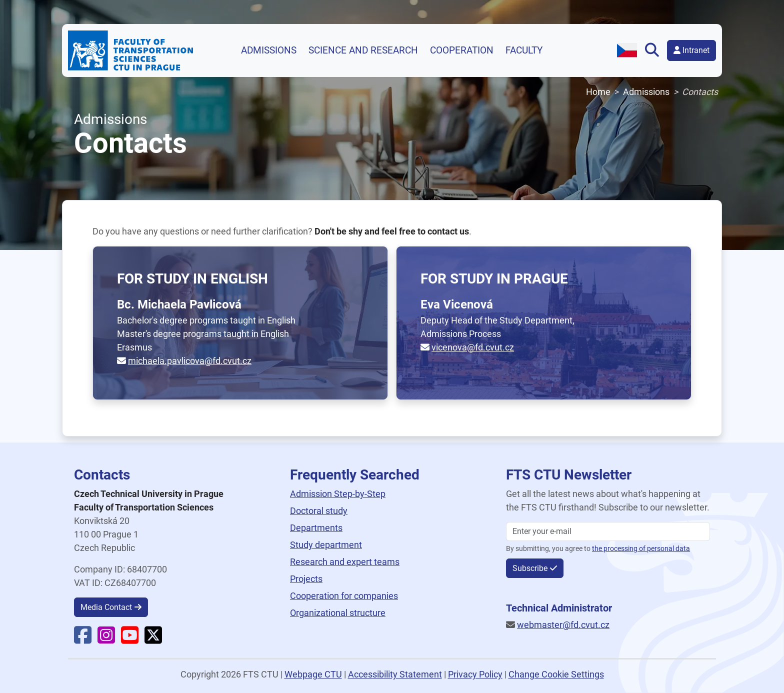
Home (598, 92)
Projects (306, 579)
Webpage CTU (313, 674)
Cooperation (462, 50)
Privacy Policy (475, 674)
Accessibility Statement (395, 674)
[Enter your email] (608, 531)
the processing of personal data (641, 549)
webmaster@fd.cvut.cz (563, 625)
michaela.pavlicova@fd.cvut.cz (190, 361)
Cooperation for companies (344, 596)
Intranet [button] (691, 50)
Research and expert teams (345, 562)
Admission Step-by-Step (338, 494)
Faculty (524, 50)
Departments (316, 528)
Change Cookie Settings (556, 674)
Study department (326, 545)
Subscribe (530, 568)
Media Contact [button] (106, 607)
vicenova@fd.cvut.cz (473, 347)
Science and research (363, 50)
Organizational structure (338, 613)
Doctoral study (319, 511)
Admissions (269, 50)
